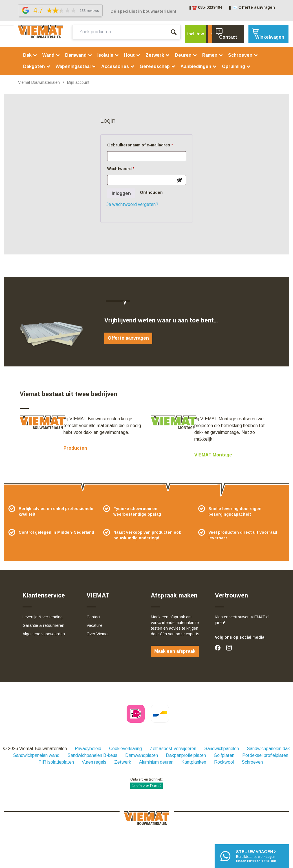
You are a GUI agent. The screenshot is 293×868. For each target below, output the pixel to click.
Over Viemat (98, 634)
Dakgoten (37, 66)
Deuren (186, 55)
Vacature (94, 625)
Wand (51, 55)
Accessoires (118, 66)
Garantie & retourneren (43, 625)
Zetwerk (158, 55)
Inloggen (121, 193)
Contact (93, 617)
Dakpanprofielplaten (186, 755)
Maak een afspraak (175, 651)
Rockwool (224, 762)
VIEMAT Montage (213, 455)
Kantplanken (194, 762)
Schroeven (243, 55)
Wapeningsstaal (76, 66)
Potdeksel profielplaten (265, 755)
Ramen (213, 55)
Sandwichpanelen (222, 749)
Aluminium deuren (156, 762)
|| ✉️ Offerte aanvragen (252, 7)
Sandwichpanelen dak (268, 749)
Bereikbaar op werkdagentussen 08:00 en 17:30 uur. (256, 856)
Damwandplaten (142, 755)
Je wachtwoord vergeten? (132, 204)
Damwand (79, 55)
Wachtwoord (128, 168)
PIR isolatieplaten (56, 762)
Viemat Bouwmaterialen (39, 82)
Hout (132, 55)
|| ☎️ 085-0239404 (205, 7)
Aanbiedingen (199, 66)
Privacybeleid (88, 749)
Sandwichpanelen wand (36, 755)
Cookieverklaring (125, 749)
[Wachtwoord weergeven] (180, 180)
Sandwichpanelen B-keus (92, 755)
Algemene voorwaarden (44, 634)
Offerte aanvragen (128, 338)
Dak (30, 55)
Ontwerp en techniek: (146, 783)
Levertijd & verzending (43, 617)
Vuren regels (94, 762)
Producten (75, 448)
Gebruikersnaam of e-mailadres (147, 144)
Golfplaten (224, 755)
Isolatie (108, 55)
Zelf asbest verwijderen (173, 749)
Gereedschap (157, 66)
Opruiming (236, 66)
